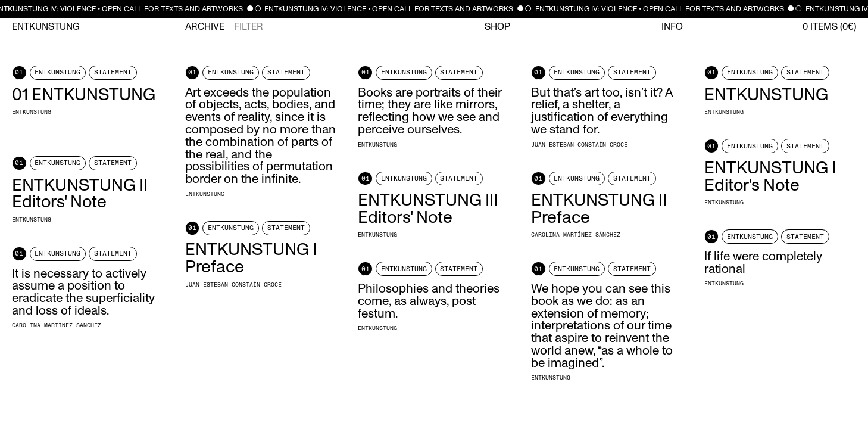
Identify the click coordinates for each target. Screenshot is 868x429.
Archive (205, 27)
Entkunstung (46, 27)
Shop (497, 27)
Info (672, 27)
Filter (249, 27)
